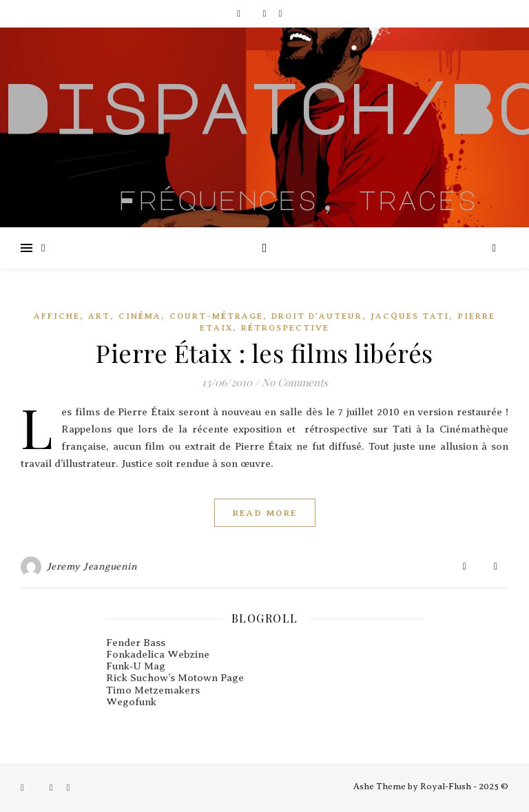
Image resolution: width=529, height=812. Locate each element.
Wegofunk (131, 702)
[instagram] (266, 13)
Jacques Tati (410, 316)
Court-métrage (216, 316)
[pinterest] (280, 13)
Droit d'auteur (317, 316)
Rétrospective (285, 328)
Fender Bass (136, 643)
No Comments (295, 382)
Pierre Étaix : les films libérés (264, 353)
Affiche (57, 316)
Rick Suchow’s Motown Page (175, 678)
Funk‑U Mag (136, 666)
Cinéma (140, 316)
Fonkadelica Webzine (158, 654)
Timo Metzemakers (153, 690)
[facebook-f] (240, 13)
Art (99, 316)
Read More (265, 513)
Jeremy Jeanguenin (92, 566)
